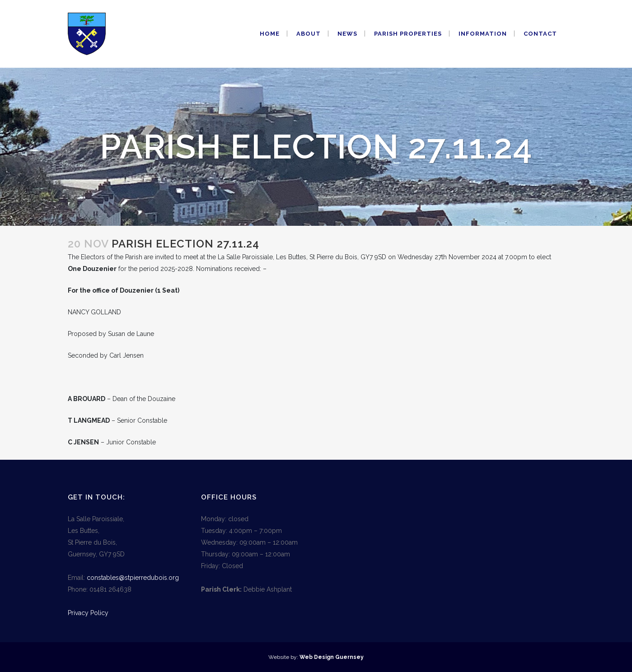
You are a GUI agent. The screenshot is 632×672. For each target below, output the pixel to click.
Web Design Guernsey (332, 657)
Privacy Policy (88, 613)
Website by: (284, 657)
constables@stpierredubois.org (133, 578)
